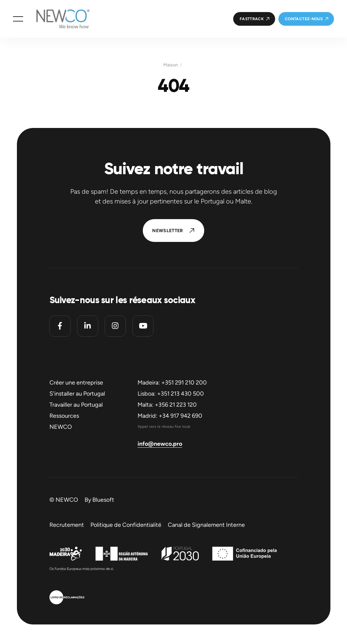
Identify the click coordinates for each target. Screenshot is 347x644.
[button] (18, 19)
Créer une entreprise (76, 383)
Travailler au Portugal (76, 405)
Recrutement (67, 525)
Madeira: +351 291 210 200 (172, 383)
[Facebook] (60, 326)
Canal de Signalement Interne (206, 525)
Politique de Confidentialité (126, 525)
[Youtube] (143, 326)
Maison (171, 65)
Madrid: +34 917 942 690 (170, 416)
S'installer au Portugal (77, 394)
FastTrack (252, 19)
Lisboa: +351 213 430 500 (171, 394)
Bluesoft (103, 500)
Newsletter (168, 231)
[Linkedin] (88, 326)
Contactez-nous (304, 19)
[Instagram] (115, 326)
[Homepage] (56, 19)
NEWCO (61, 427)
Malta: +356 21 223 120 (167, 405)
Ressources (64, 416)
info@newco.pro (160, 444)
